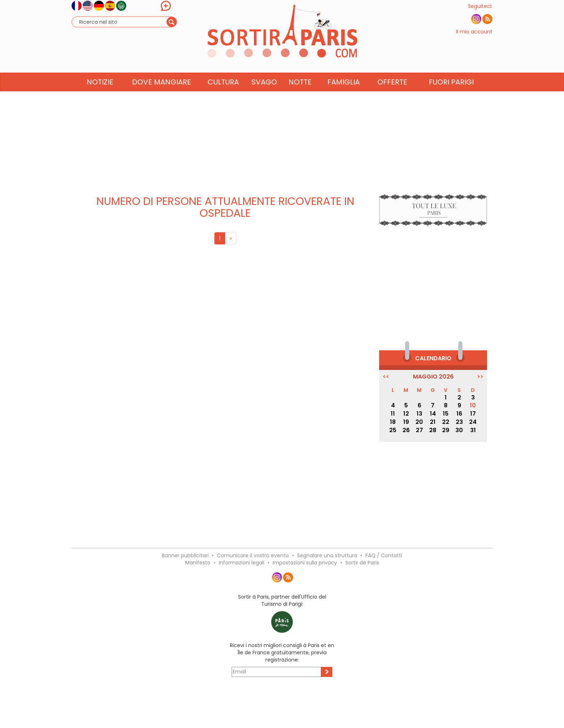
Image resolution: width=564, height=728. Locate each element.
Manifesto (198, 563)
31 (473, 430)
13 (419, 414)
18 (393, 422)
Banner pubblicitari (185, 555)
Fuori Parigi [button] (451, 96)
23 (459, 422)
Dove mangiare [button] (162, 96)
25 (393, 430)
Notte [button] (300, 96)
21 (433, 422)
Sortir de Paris (362, 563)
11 (393, 414)
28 (433, 430)
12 (406, 414)
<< (386, 377)
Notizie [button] (100, 96)
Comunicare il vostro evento (253, 555)
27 (419, 430)
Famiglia (344, 96)
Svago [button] (264, 96)
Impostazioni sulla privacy (305, 563)
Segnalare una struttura (327, 555)
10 (473, 405)
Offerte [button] (392, 96)
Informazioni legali (242, 563)
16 (459, 414)
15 (446, 414)
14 (433, 414)
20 (419, 422)
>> (480, 377)
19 (406, 422)
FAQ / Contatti (384, 555)
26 (406, 430)
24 (473, 422)
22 (446, 422)
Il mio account (474, 39)
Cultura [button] (223, 96)
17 (473, 414)
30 (459, 430)
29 (446, 430)
